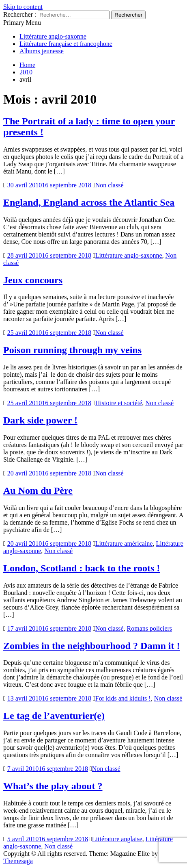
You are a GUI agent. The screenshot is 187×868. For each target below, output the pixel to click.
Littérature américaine (124, 544)
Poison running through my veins (72, 350)
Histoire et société (119, 403)
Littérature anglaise (117, 839)
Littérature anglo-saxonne (53, 36)
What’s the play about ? (53, 786)
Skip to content (23, 7)
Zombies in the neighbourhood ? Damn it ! (91, 646)
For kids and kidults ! (123, 698)
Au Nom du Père (38, 490)
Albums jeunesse (42, 51)
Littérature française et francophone (66, 44)
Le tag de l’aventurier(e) (54, 716)
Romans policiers (150, 628)
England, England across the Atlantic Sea (89, 202)
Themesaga (18, 861)
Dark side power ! (40, 420)
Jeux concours (33, 280)
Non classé (110, 185)
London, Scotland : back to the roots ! (82, 568)
